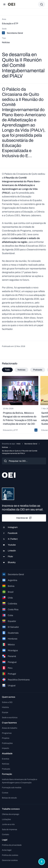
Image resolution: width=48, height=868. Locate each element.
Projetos (6, 738)
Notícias (5, 447)
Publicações (7, 743)
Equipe (5, 712)
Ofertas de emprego (11, 814)
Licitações (6, 819)
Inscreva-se (24, 518)
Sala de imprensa (10, 829)
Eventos (6, 759)
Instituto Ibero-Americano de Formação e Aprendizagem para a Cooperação (20, 781)
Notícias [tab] (21, 370)
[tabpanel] (24, 405)
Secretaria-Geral (31, 444)
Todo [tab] (7, 370)
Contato (5, 834)
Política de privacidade (12, 845)
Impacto (5, 748)
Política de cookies (10, 855)
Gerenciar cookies (10, 860)
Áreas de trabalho (10, 728)
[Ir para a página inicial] (11, 4)
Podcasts (6, 769)
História (5, 707)
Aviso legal (7, 850)
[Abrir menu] (4, 4)
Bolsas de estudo (9, 798)
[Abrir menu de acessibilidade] (42, 862)
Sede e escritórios (10, 717)
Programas (7, 733)
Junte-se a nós (8, 824)
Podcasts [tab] (38, 370)
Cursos (5, 793)
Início (18, 444)
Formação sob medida (12, 788)
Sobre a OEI (7, 702)
